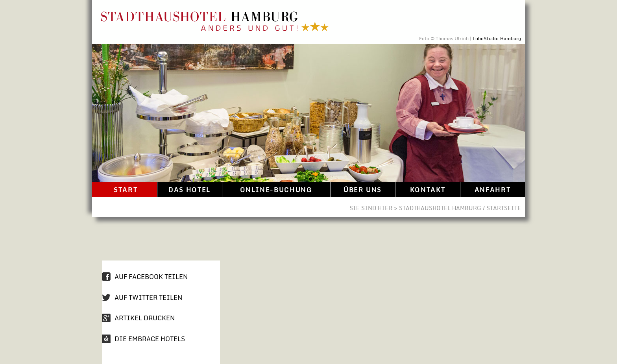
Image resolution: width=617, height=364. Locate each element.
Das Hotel (190, 189)
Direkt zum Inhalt (519, 7)
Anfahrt (492, 189)
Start (125, 189)
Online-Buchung (276, 189)
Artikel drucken (145, 318)
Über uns (362, 189)
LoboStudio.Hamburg (497, 38)
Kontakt (428, 189)
